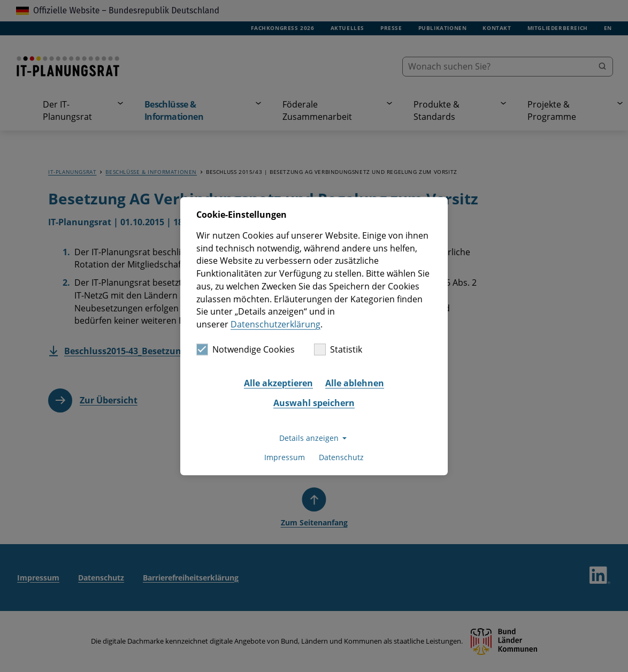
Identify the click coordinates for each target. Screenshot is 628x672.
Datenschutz (341, 458)
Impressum (285, 458)
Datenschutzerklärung (275, 324)
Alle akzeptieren (278, 383)
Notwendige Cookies (246, 349)
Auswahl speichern (314, 403)
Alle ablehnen (355, 383)
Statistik (338, 349)
